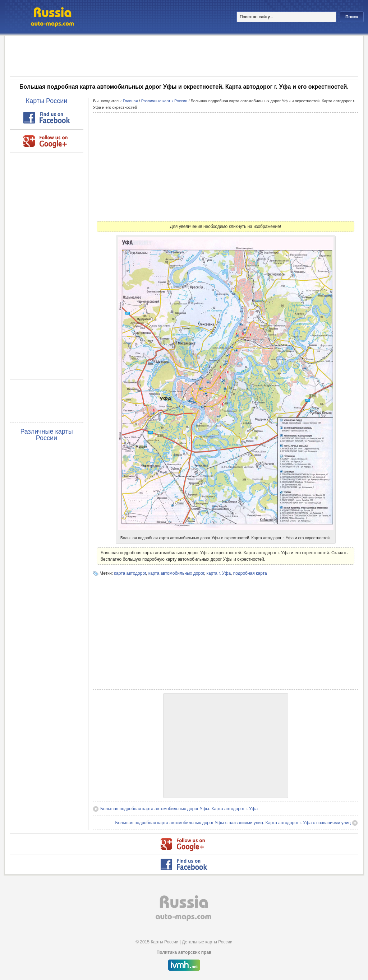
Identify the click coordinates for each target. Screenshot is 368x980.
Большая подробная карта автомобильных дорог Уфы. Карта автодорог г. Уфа (179, 809)
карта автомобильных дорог (176, 573)
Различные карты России (46, 435)
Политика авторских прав (184, 952)
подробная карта (250, 573)
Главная (130, 101)
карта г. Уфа (218, 573)
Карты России (47, 101)
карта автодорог (130, 573)
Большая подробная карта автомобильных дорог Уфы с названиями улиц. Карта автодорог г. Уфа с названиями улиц (233, 823)
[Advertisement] (184, 55)
